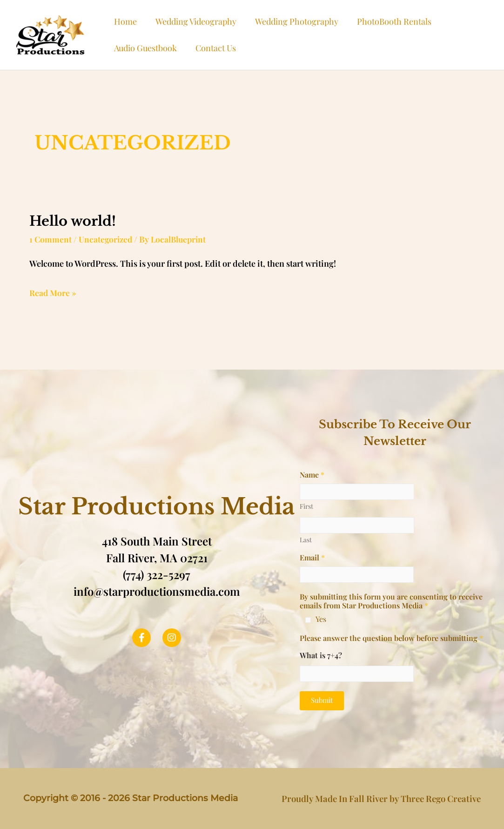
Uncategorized (107, 239)
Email (312, 557)
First (306, 506)
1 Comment (51, 239)
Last (306, 539)
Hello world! (75, 221)
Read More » (53, 291)
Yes (321, 619)
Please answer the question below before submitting (391, 637)
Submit (322, 700)
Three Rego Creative (441, 798)
